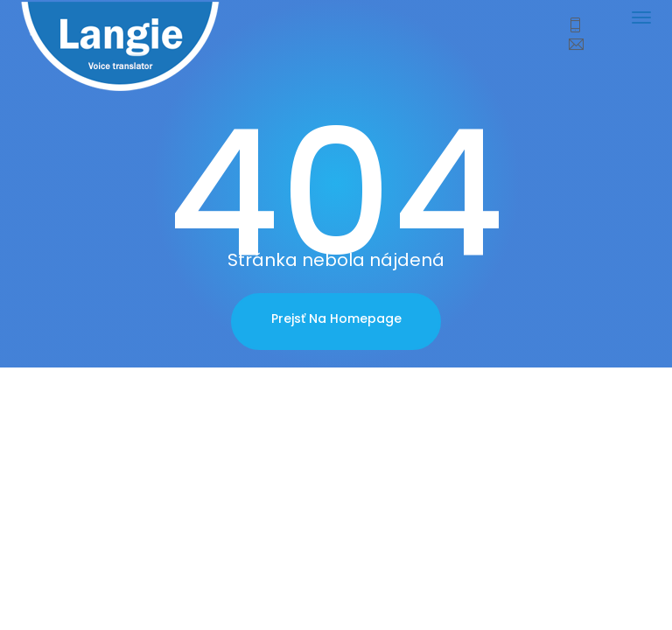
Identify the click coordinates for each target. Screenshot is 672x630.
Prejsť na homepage (336, 318)
